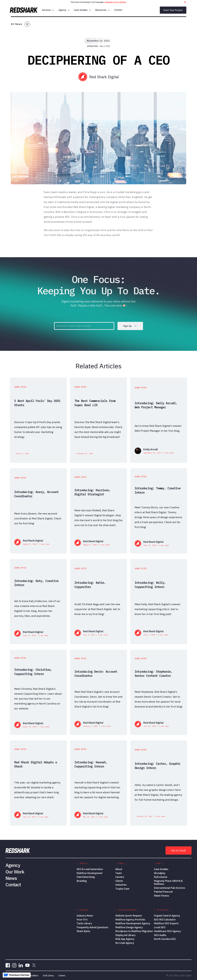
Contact (118, 10)
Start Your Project (173, 10)
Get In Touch (179, 850)
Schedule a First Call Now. (115, 2)
